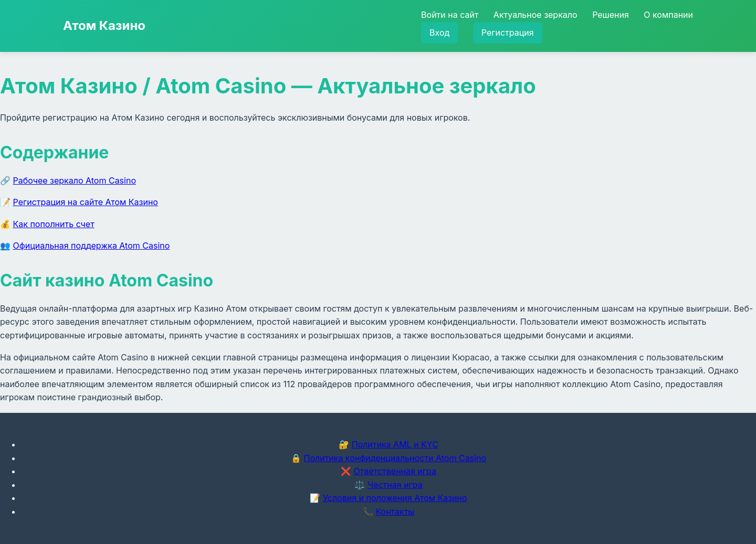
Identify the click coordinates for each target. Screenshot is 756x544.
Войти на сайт (450, 15)
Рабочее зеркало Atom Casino (75, 180)
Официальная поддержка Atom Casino (92, 246)
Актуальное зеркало (535, 15)
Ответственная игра (395, 471)
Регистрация (508, 33)
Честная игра (395, 485)
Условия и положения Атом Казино (395, 498)
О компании (668, 15)
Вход (439, 33)
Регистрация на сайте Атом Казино (86, 202)
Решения (611, 15)
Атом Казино (104, 25)
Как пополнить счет (54, 224)
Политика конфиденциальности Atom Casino (395, 458)
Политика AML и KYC (395, 444)
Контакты (395, 511)
